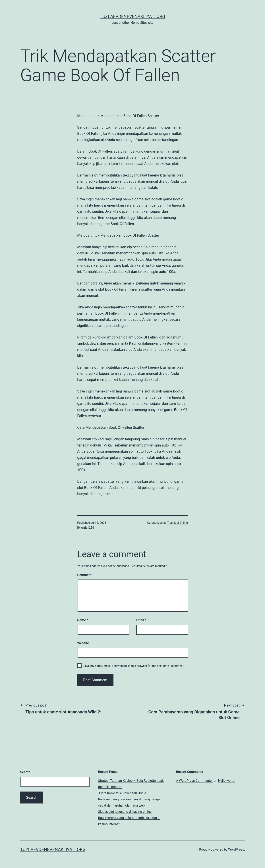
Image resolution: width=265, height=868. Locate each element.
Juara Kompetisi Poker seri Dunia (122, 793)
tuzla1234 (88, 528)
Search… (26, 772)
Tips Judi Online (177, 523)
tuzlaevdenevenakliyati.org (133, 16)
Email (141, 620)
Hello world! (227, 781)
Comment (84, 575)
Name (83, 620)
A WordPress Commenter (194, 781)
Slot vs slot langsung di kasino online (125, 812)
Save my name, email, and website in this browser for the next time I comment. (134, 666)
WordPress (236, 849)
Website (83, 643)
